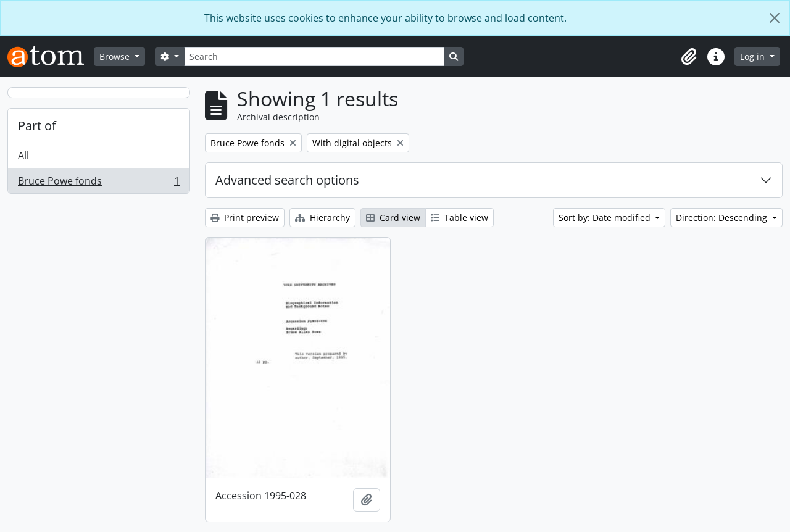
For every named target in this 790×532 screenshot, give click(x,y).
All (23, 156)
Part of (37, 126)
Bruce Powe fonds (98, 183)
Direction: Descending (723, 218)
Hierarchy (322, 218)
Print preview (245, 218)
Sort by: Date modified (606, 218)
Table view (459, 218)
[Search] (314, 56)
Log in (754, 56)
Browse (116, 56)
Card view (393, 218)
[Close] (775, 18)
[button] (689, 57)
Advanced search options (287, 180)
